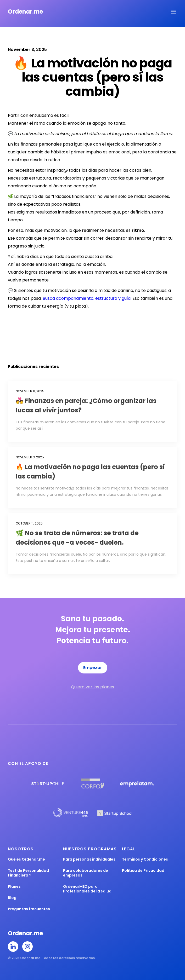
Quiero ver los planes (92, 687)
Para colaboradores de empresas (86, 873)
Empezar (93, 668)
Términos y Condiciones (145, 859)
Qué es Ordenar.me (26, 859)
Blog (12, 898)
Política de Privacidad (143, 871)
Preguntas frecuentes (29, 909)
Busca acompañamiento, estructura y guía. (88, 298)
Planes (14, 886)
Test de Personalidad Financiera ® (28, 873)
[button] (173, 12)
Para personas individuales (89, 859)
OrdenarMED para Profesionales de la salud (87, 889)
